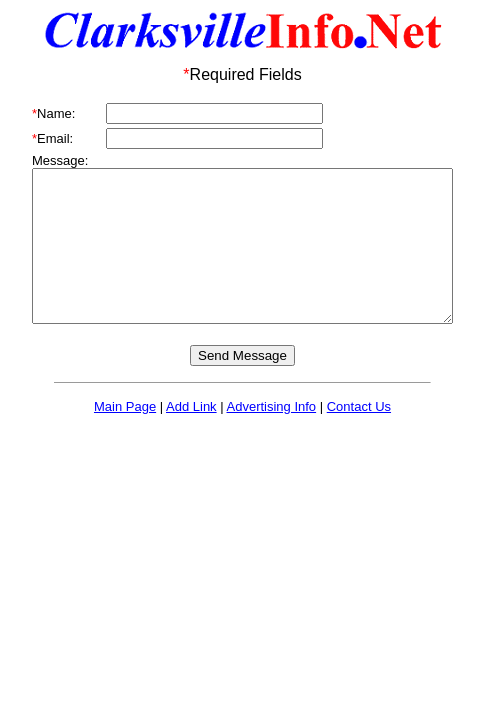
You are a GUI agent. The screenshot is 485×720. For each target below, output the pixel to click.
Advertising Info (272, 436)
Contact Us (359, 436)
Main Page (125, 436)
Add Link (191, 436)
